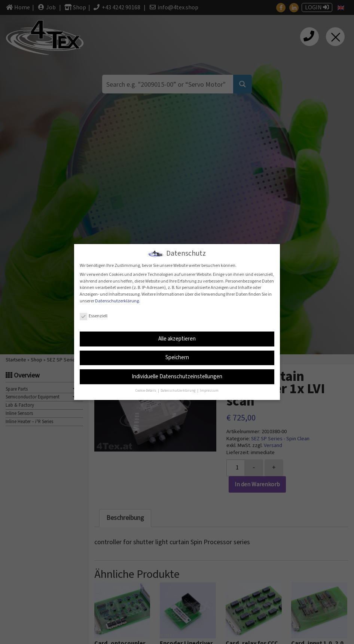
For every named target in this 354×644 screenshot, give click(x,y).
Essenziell (94, 316)
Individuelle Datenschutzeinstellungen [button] (177, 376)
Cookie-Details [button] (146, 390)
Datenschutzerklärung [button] (178, 390)
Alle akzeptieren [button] (177, 338)
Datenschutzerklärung (117, 301)
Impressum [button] (209, 390)
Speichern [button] (177, 358)
